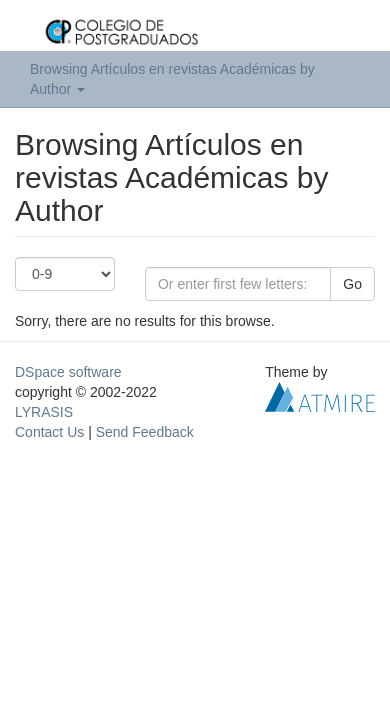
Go (352, 284)
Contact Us (49, 432)
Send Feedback (145, 432)
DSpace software (68, 372)
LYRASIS (44, 412)
